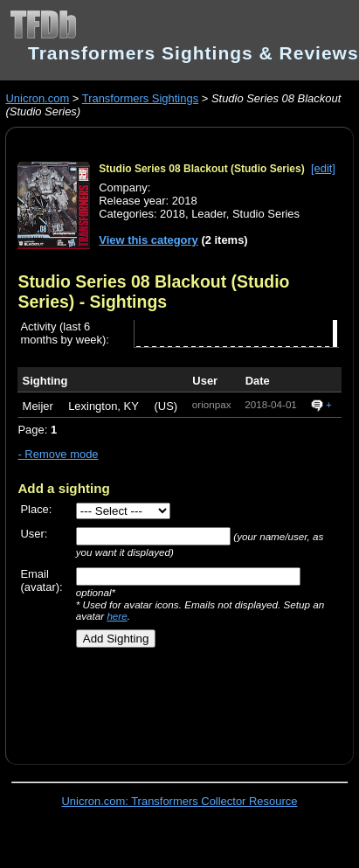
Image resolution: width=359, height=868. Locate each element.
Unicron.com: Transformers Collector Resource (180, 801)
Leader (209, 214)
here (117, 616)
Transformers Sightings (140, 98)
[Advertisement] (173, 699)
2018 (173, 214)
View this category (148, 240)
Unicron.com (37, 98)
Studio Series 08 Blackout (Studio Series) (201, 169)
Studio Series (266, 214)
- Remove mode (58, 454)
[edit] (323, 168)
